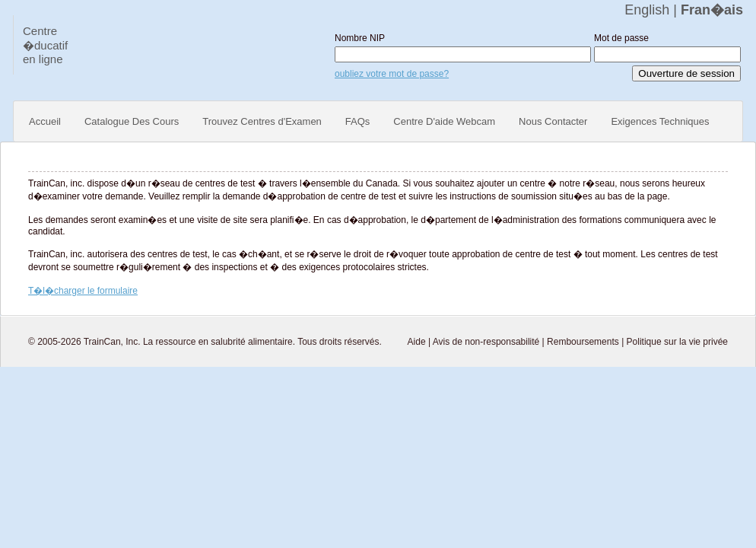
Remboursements (583, 342)
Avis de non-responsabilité (486, 342)
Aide (417, 342)
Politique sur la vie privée (677, 342)
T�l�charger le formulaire (83, 291)
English (647, 10)
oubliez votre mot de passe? (392, 74)
